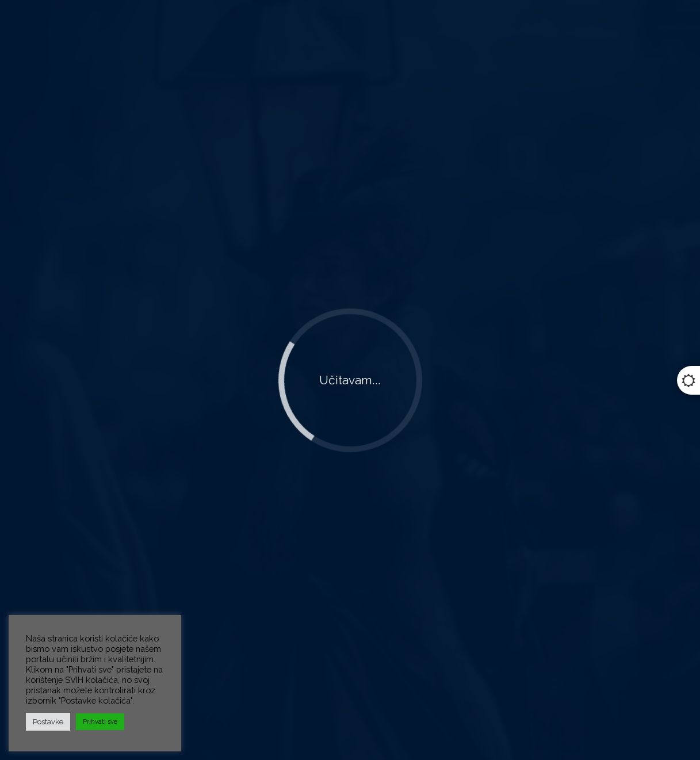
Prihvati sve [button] (100, 722)
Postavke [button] (48, 722)
